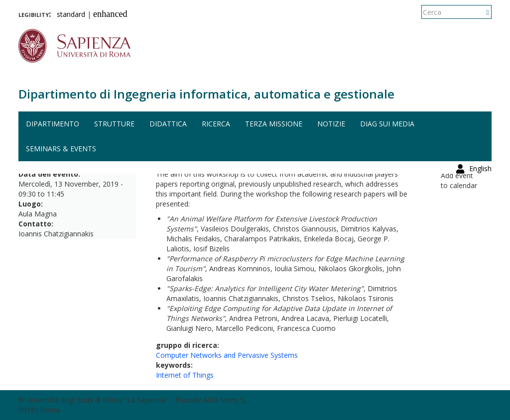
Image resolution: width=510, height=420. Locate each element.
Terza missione (274, 124)
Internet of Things (185, 375)
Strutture (114, 124)
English (480, 12)
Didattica (168, 124)
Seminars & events (61, 149)
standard (71, 14)
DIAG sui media (387, 124)
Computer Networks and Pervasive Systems (227, 355)
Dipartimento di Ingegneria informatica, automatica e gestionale (206, 94)
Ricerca (216, 124)
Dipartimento (53, 124)
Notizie (331, 124)
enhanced (110, 14)
